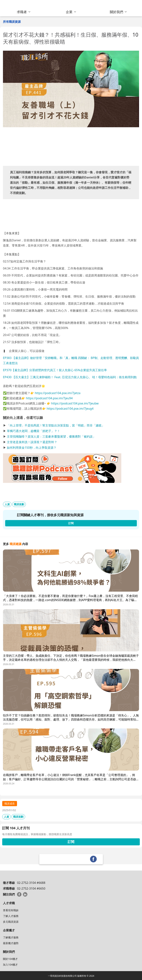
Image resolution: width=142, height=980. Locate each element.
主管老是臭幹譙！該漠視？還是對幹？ (32, 442)
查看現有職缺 (11, 910)
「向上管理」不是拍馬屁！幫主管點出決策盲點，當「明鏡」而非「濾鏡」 (56, 425)
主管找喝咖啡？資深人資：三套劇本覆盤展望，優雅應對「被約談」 (51, 436)
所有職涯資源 (12, 22)
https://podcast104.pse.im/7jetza (58, 393)
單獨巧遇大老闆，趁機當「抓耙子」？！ (33, 431)
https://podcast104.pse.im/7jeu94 (49, 398)
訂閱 (71, 842)
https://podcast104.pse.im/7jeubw (75, 403)
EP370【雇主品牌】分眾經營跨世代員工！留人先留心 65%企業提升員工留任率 (55, 370)
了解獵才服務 (11, 937)
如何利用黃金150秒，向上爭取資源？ (32, 448)
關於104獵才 (10, 959)
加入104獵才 (10, 965)
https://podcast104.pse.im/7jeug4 (70, 409)
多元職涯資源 (11, 922)
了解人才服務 (11, 916)
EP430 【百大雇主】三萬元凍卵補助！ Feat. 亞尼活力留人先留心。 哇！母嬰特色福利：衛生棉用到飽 (70, 377)
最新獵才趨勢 (11, 943)
